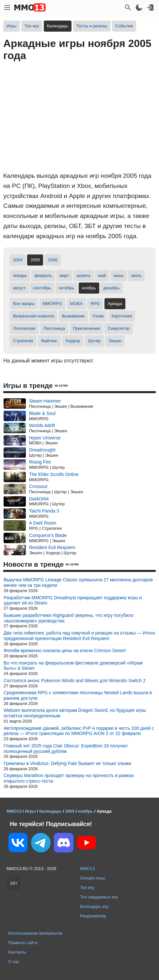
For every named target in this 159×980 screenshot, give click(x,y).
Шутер (94, 341)
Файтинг (49, 341)
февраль (43, 276)
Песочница (54, 328)
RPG (95, 304)
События (124, 26)
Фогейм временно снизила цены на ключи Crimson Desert (65, 651)
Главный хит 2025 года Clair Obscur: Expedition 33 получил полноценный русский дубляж (66, 749)
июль (136, 276)
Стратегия (23, 341)
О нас (14, 962)
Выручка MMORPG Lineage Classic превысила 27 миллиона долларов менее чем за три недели (78, 582)
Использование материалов (35, 933)
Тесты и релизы (92, 26)
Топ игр (32, 26)
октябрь (67, 288)
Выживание (73, 316)
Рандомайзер (93, 916)
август (19, 288)
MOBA (76, 304)
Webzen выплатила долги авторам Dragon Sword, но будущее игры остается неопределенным (75, 713)
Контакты (17, 952)
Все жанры (24, 304)
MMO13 (87, 869)
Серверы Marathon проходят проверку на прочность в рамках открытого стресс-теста (69, 778)
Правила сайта (23, 943)
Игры (12, 26)
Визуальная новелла (33, 316)
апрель (84, 276)
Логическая (24, 328)
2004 (18, 260)
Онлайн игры (93, 878)
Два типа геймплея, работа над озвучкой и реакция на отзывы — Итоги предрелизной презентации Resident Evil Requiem (79, 636)
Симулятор (119, 328)
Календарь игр (94, 906)
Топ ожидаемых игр (99, 897)
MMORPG (52, 304)
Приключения (86, 328)
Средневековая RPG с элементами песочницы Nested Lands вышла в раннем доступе (78, 695)
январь (20, 276)
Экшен (115, 341)
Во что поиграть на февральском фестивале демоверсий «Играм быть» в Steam (73, 666)
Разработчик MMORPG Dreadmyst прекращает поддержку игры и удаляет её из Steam (73, 600)
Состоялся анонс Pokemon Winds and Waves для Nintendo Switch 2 (75, 681)
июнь (119, 276)
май (102, 276)
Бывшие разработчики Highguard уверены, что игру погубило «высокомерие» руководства (69, 618)
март (64, 276)
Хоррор (73, 341)
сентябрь (42, 288)
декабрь (111, 288)
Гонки (98, 316)
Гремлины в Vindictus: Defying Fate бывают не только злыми (67, 763)
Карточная (122, 316)
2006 (53, 260)
